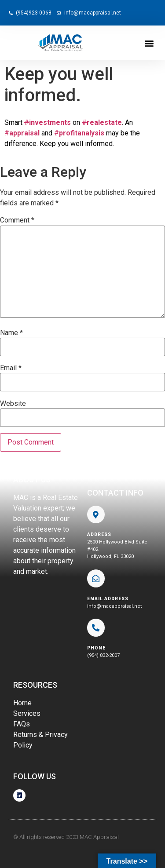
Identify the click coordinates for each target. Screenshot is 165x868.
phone (96, 648)
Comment (17, 220)
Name (11, 333)
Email (11, 368)
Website (13, 404)
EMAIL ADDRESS (108, 599)
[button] (149, 43)
